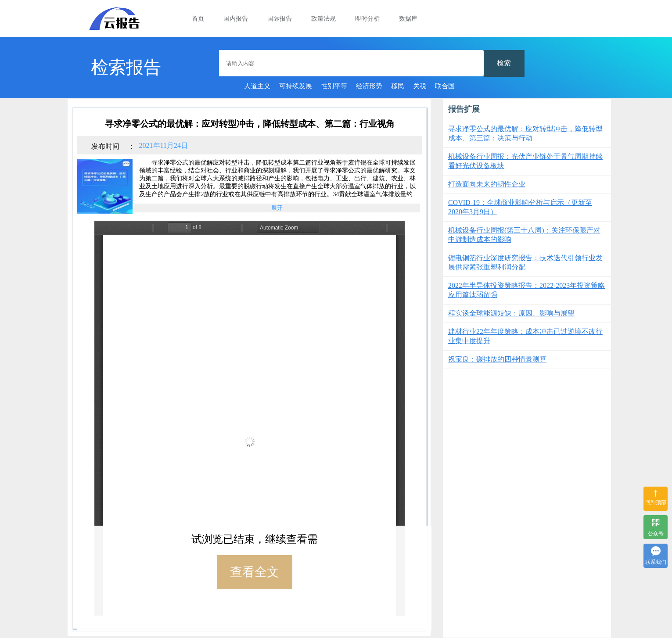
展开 (277, 210)
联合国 (445, 86)
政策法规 (323, 19)
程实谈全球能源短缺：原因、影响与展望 (511, 313)
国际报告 (280, 19)
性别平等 (334, 86)
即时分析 (367, 19)
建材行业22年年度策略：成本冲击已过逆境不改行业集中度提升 (525, 336)
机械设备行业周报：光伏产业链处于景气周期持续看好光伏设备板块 (525, 161)
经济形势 (369, 86)
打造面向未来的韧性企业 (487, 184)
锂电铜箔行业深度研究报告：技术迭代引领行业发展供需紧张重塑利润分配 (525, 262)
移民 (398, 86)
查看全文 (255, 572)
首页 (198, 19)
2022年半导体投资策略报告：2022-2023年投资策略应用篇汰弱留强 (526, 290)
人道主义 (257, 86)
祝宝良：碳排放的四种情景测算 (497, 359)
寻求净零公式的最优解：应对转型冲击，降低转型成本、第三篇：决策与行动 (525, 133)
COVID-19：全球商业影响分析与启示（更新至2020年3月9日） (520, 207)
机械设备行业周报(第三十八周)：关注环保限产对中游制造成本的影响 (524, 235)
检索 (504, 63)
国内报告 (236, 19)
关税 (420, 86)
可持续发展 (296, 86)
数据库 (408, 19)
